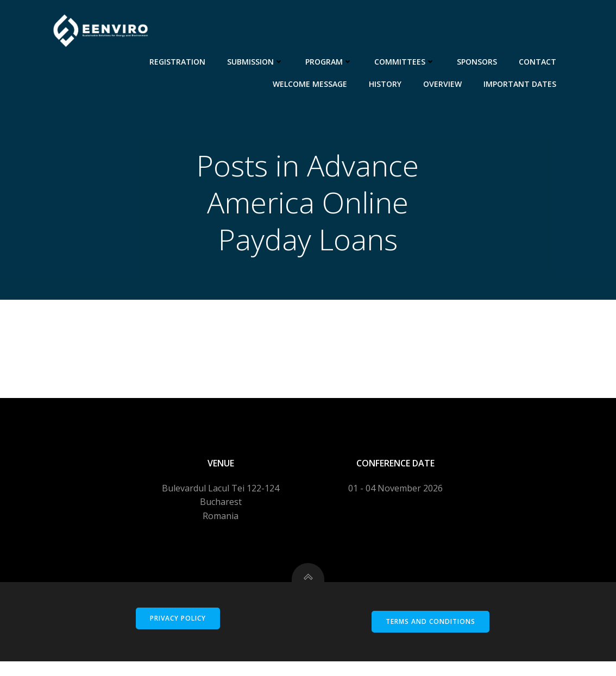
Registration (179, 60)
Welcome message (312, 82)
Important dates (521, 82)
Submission (257, 60)
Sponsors (479, 60)
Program (331, 60)
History (387, 82)
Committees (406, 60)
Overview (444, 82)
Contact (539, 60)
